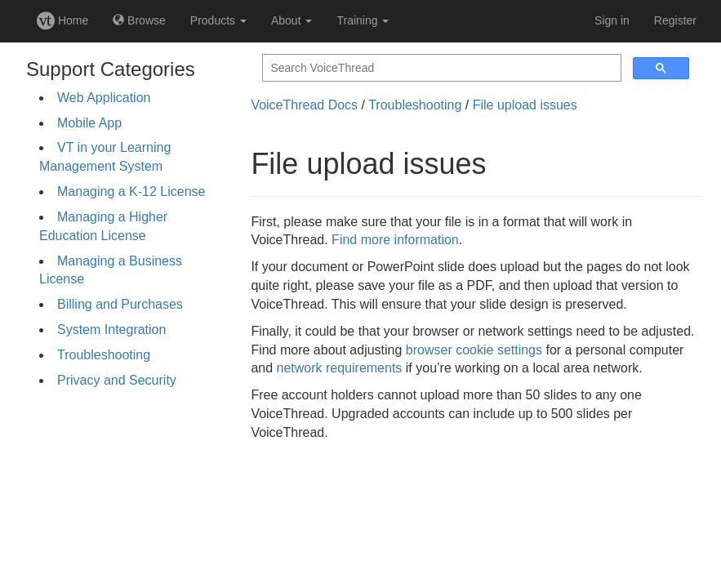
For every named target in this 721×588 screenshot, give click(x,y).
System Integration (111, 330)
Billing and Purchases (120, 304)
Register (675, 20)
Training (363, 20)
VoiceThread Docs (304, 105)
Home (62, 20)
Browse (139, 20)
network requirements (340, 368)
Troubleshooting (104, 355)
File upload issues (525, 105)
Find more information (395, 240)
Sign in (612, 20)
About (292, 20)
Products (218, 20)
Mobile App (89, 123)
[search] (440, 68)
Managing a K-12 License (131, 192)
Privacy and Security (117, 380)
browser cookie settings (474, 350)
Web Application (104, 98)
